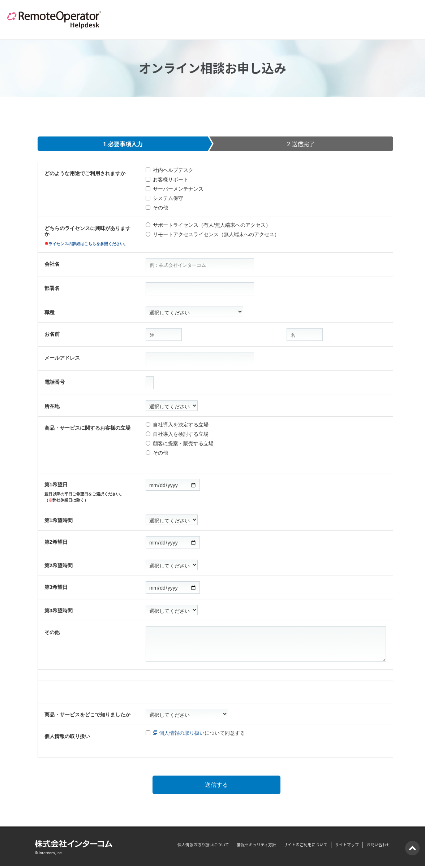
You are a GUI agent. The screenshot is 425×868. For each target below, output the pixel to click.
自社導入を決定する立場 (181, 425)
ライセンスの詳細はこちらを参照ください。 (88, 244)
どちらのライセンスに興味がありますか (90, 236)
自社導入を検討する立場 (181, 434)
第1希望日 (90, 492)
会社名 (52, 264)
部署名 (52, 288)
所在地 (52, 406)
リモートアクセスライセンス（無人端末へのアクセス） (216, 234)
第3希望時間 (59, 611)
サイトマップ (347, 846)
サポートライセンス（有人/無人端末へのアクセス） (212, 225)
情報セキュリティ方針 (256, 846)
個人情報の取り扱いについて (203, 846)
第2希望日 (56, 542)
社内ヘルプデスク (173, 170)
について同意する (199, 733)
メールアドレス (62, 358)
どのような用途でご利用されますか (85, 173)
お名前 (52, 334)
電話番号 (55, 382)
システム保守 (168, 198)
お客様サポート (171, 179)
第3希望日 (56, 587)
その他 (160, 208)
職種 (50, 312)
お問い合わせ (378, 846)
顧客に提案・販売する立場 (183, 443)
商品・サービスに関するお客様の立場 (87, 428)
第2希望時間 (59, 565)
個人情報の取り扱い (67, 736)
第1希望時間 (59, 520)
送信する (216, 785)
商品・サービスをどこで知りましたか (87, 715)
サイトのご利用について (306, 846)
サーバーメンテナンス (178, 189)
